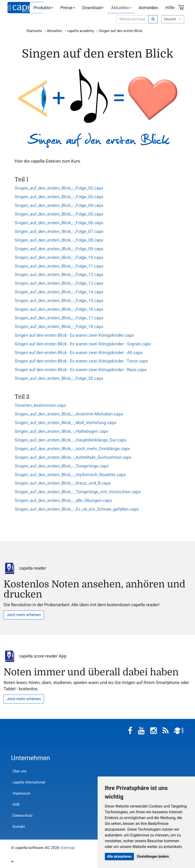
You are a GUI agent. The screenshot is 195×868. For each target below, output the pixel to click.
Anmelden (148, 8)
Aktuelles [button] (121, 8)
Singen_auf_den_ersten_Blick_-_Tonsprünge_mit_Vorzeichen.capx (78, 492)
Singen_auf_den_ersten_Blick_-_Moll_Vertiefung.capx (66, 423)
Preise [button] (68, 8)
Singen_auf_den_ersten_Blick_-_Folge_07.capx (59, 232)
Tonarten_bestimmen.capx (40, 405)
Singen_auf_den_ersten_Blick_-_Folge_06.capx (59, 223)
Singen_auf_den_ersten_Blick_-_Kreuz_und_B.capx (63, 483)
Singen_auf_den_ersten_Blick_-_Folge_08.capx (59, 240)
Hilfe (170, 8)
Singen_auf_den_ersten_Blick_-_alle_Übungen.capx (63, 501)
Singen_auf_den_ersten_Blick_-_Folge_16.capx (59, 309)
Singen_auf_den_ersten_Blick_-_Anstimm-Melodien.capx (69, 414)
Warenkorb (182, 8)
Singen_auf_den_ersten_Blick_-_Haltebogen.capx (62, 431)
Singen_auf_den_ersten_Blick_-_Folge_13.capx (59, 283)
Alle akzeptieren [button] (120, 856)
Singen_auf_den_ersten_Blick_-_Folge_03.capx (59, 197)
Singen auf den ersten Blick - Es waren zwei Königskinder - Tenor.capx (81, 361)
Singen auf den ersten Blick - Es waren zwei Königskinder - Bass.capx (81, 370)
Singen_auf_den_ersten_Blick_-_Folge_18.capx (59, 327)
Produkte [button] (43, 8)
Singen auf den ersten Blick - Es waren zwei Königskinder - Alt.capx (79, 353)
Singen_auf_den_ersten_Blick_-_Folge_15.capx (59, 301)
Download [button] (93, 8)
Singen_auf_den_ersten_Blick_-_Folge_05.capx (59, 214)
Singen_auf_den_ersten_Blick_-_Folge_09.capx (59, 249)
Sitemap (68, 848)
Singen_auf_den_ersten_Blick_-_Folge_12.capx (59, 275)
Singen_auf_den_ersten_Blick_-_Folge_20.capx (59, 378)
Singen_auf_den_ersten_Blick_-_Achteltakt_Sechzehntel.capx (73, 457)
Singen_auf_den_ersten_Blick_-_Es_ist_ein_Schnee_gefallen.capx (77, 509)
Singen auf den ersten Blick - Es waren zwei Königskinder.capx (74, 335)
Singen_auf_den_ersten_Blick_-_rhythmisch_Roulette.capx (70, 475)
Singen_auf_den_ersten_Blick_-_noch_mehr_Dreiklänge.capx (72, 449)
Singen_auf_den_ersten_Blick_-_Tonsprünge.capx (62, 466)
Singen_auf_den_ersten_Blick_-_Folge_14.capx (59, 292)
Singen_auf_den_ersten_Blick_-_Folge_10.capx (59, 258)
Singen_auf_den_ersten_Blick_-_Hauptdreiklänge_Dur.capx (71, 440)
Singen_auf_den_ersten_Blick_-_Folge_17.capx (59, 318)
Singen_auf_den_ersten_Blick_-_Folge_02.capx (59, 188)
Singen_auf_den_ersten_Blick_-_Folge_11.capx (59, 266)
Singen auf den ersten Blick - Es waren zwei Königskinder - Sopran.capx (83, 344)
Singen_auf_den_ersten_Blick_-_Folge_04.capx (59, 206)
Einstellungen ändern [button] (153, 856)
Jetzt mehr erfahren (24, 615)
